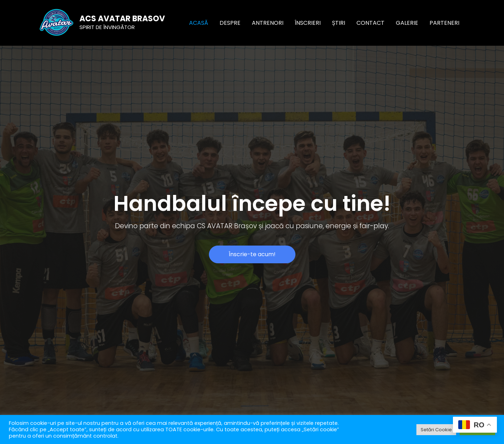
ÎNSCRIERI (308, 23)
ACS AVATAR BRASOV (122, 19)
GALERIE (407, 23)
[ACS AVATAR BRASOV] (57, 23)
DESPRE (230, 23)
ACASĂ (199, 23)
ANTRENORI (268, 23)
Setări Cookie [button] (436, 430)
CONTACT (370, 23)
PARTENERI (444, 23)
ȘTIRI (339, 23)
